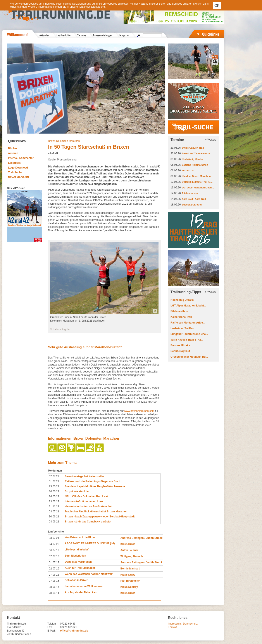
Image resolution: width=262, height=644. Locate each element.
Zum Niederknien (75, 556)
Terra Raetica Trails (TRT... (187, 340)
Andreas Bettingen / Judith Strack (141, 538)
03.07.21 (54, 512)
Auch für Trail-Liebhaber (80, 568)
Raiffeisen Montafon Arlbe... (188, 323)
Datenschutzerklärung (92, 7)
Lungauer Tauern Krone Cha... (189, 334)
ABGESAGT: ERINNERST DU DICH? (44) (90, 543)
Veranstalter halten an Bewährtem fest (89, 506)
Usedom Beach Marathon (196, 176)
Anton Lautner (129, 550)
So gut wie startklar (77, 491)
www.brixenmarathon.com (139, 411)
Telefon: (52, 624)
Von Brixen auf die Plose (80, 537)
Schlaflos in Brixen (77, 580)
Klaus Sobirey (129, 587)
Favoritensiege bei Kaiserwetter (85, 476)
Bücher (13, 148)
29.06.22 (54, 486)
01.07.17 (54, 562)
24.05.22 (54, 496)
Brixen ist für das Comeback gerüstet (88, 522)
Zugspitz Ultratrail (192, 205)
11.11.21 (54, 506)
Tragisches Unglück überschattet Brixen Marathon (96, 512)
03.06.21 (54, 522)
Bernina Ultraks (180, 345)
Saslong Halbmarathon (195, 165)
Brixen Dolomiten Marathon (64, 141)
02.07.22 (54, 476)
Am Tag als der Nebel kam (81, 592)
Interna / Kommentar (21, 158)
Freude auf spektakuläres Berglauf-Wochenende (95, 486)
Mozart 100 (188, 171)
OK (217, 6)
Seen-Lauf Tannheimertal (196, 153)
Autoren (13, 153)
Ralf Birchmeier (130, 581)
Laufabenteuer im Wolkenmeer (84, 586)
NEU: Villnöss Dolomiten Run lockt (86, 496)
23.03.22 (54, 501)
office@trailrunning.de (74, 631)
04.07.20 (54, 544)
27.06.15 (54, 575)
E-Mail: (51, 631)
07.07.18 (54, 556)
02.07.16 (54, 569)
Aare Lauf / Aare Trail (194, 199)
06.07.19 (54, 550)
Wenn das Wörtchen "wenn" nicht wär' (89, 574)
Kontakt (172, 627)
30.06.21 (54, 517)
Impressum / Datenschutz (183, 624)
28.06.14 (54, 587)
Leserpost (14, 163)
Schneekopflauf (180, 351)
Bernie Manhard (130, 569)
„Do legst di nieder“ (77, 550)
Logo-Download (18, 168)
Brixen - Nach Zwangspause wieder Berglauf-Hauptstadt (100, 517)
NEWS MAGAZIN (18, 177)
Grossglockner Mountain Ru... (189, 357)
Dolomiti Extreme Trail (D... (197, 182)
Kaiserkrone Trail (181, 317)
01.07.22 (54, 481)
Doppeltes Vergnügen (78, 562)
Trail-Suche (15, 172)
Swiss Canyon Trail (193, 148)
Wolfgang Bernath (132, 556)
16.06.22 (54, 491)
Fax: (50, 627)
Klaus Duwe (128, 544)
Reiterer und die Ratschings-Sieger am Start (92, 481)
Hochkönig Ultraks (192, 159)
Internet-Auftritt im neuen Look (84, 501)
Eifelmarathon (190, 193)
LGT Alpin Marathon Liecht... (198, 188)
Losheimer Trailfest (183, 328)
